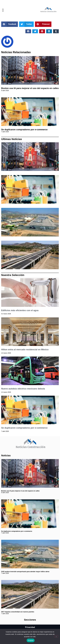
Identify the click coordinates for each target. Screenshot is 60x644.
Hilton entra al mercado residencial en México (25, 350)
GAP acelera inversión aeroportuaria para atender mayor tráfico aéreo (25, 572)
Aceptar (31, 640)
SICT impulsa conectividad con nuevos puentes (18, 612)
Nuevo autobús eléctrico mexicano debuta (23, 389)
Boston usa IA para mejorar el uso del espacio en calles (30, 88)
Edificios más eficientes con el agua (20, 310)
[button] (3, 10)
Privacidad (30, 627)
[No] (56, 636)
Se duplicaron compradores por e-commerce (24, 130)
